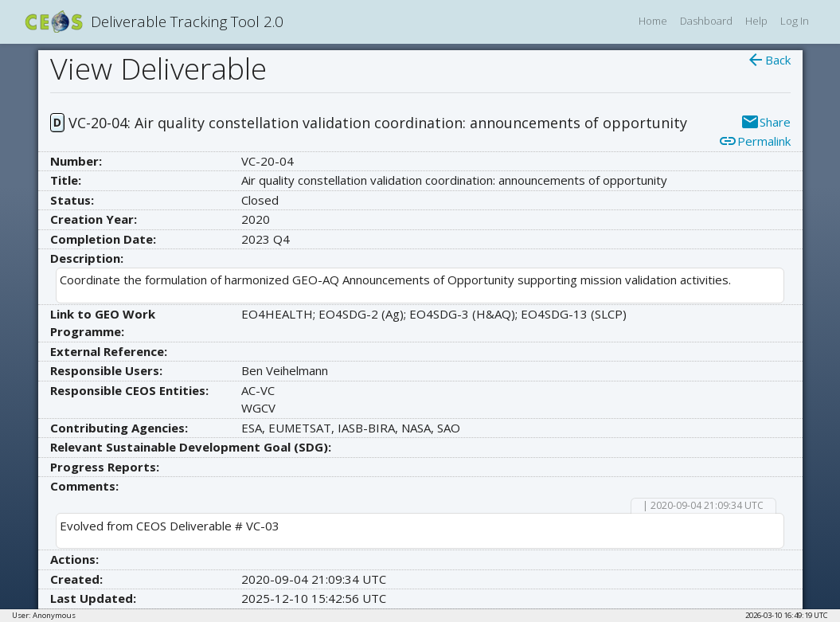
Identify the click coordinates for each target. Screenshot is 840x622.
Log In (795, 21)
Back (768, 60)
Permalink (754, 141)
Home (653, 21)
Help (756, 21)
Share (766, 122)
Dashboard (706, 21)
